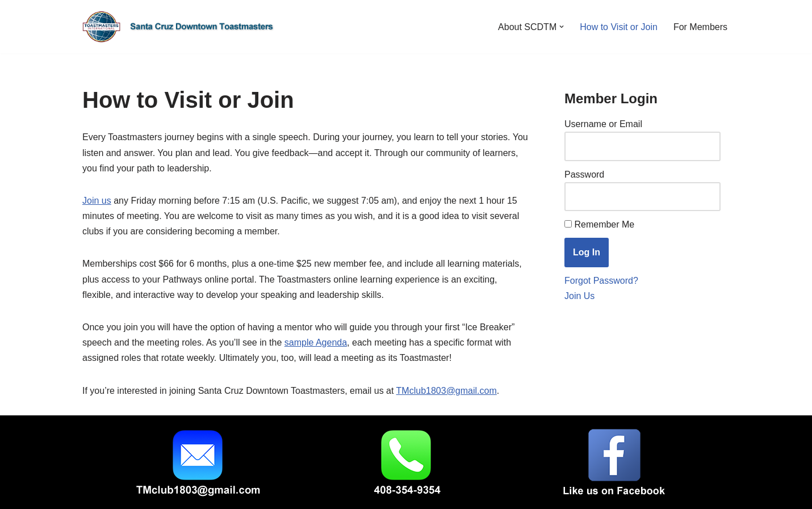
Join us (97, 201)
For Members (700, 27)
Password (584, 174)
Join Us (579, 296)
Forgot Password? (601, 281)
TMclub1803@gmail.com (447, 391)
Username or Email (603, 124)
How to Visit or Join (619, 27)
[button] (562, 27)
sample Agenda (316, 342)
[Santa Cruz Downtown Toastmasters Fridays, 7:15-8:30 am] (182, 27)
